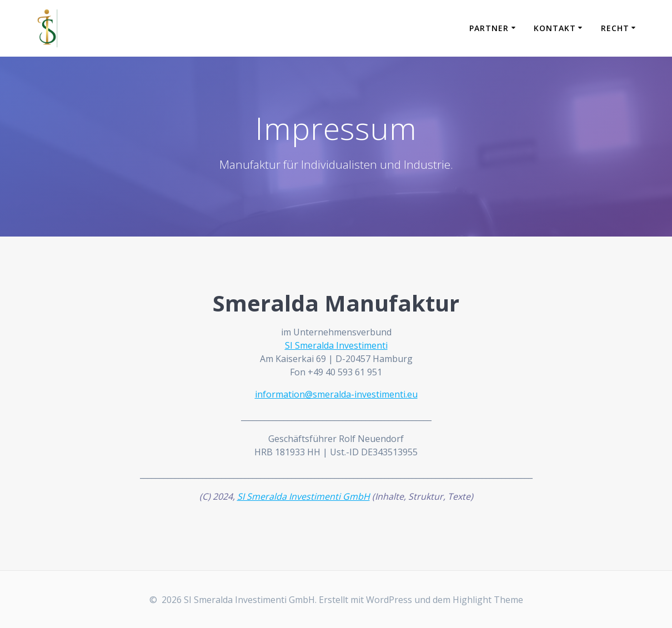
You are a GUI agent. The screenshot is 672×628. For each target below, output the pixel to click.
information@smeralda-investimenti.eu (336, 394)
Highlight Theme (488, 600)
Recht (615, 28)
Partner (489, 28)
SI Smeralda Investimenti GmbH (304, 496)
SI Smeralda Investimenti (336, 345)
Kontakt (555, 28)
